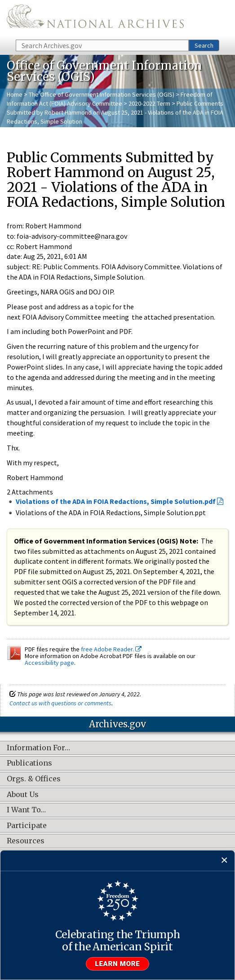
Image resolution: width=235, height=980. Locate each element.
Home (15, 94)
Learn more (118, 964)
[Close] (224, 861)
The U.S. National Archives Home (95, 19)
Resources (26, 841)
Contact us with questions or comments (60, 703)
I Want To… (26, 810)
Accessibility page (49, 663)
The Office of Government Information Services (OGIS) (102, 94)
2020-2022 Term (149, 103)
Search (204, 45)
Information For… (38, 748)
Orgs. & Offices (34, 779)
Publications (29, 763)
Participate (27, 826)
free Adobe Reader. (111, 649)
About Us (23, 795)
